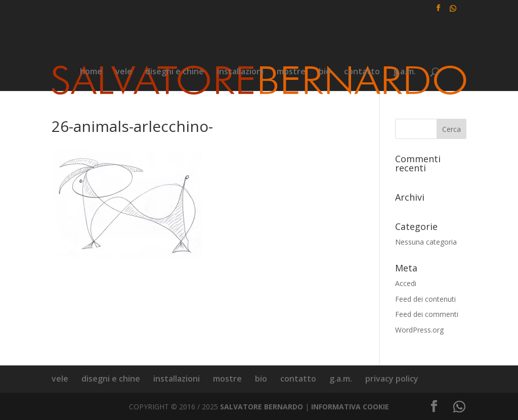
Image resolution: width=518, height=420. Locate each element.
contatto (362, 72)
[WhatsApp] (453, 11)
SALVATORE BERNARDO (262, 407)
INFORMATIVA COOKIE (350, 407)
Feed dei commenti (427, 314)
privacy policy (392, 379)
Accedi (406, 283)
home (91, 72)
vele (124, 72)
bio (325, 72)
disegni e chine (175, 72)
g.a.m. (404, 72)
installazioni (240, 72)
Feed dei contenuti (425, 299)
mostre (291, 72)
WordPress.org (419, 330)
